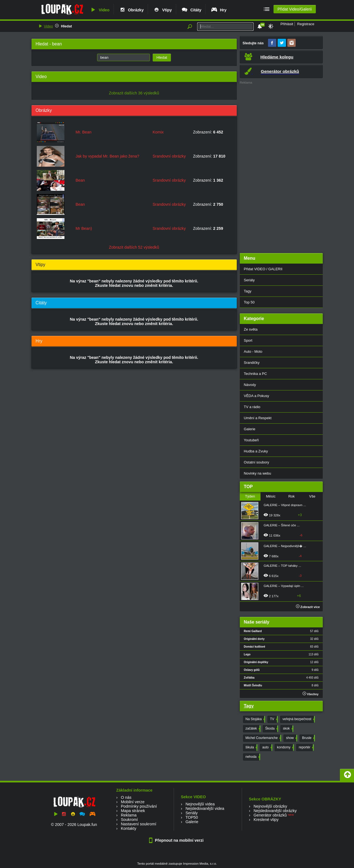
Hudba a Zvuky (256, 451)
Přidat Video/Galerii (295, 9)
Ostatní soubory (257, 462)
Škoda (271, 729)
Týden (250, 496)
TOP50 (192, 817)
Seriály (249, 280)
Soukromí (129, 820)
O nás (126, 797)
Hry (219, 10)
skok (288, 729)
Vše (312, 496)
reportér (306, 748)
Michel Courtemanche (263, 738)
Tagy (248, 291)
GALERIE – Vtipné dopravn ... (285, 505)
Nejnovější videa (200, 804)
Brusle (308, 738)
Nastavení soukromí (139, 824)
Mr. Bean (84, 132)
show (291, 738)
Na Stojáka (255, 719)
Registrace (306, 24)
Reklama (129, 815)
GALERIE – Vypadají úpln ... (284, 586)
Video (100, 10)
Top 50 (249, 302)
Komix (158, 132)
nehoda (252, 757)
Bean (80, 180)
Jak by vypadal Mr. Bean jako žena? (107, 156)
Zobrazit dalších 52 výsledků (134, 247)
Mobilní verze (133, 802)
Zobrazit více (308, 607)
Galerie (250, 429)
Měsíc (271, 496)
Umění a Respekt (258, 418)
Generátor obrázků (270, 815)
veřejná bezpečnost (298, 719)
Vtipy (162, 10)
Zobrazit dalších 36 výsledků (134, 93)
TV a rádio (252, 407)
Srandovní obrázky (169, 156)
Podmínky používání (139, 806)
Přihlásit (287, 24)
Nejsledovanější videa (205, 808)
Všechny (310, 694)
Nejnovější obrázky (270, 806)
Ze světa (251, 329)
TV (273, 719)
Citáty (191, 10)
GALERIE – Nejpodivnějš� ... (285, 546)
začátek (253, 729)
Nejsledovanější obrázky (275, 811)
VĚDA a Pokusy (257, 396)
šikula (251, 748)
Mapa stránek (133, 811)
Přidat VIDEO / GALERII (263, 269)
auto (267, 748)
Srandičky (252, 363)
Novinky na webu (258, 473)
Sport (248, 340)
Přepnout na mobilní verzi (177, 840)
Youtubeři (251, 440)
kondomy (285, 748)
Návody (250, 385)
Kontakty (129, 828)
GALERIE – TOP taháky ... (282, 566)
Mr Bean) (84, 228)
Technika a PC (256, 374)
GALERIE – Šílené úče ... (282, 525)
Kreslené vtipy (266, 820)
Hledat (66, 26)
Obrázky (131, 10)
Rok (291, 496)
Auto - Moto (253, 351)
